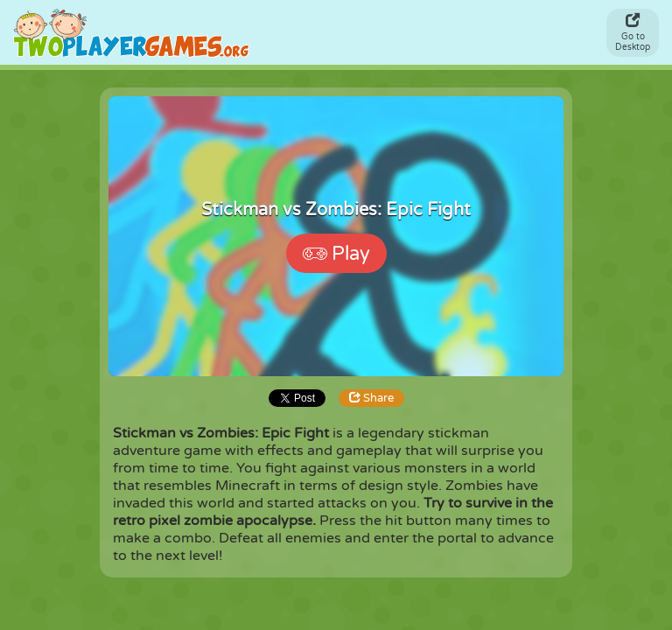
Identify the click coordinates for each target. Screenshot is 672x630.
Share (371, 398)
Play (336, 254)
